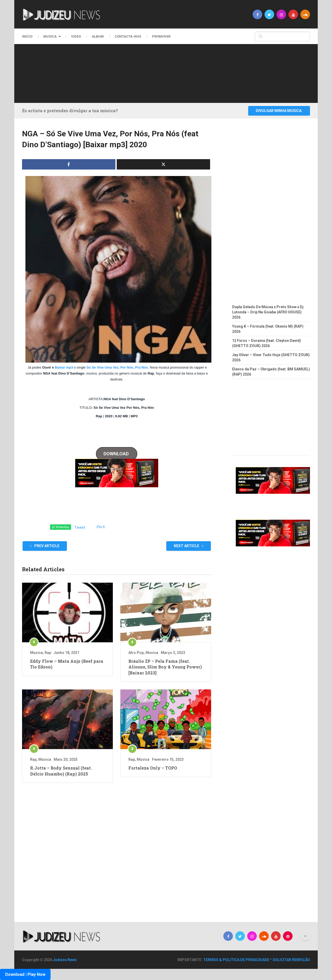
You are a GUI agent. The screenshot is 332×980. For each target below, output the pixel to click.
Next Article (189, 546)
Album (98, 36)
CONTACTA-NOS (128, 36)
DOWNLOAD (117, 454)
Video (76, 36)
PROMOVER (161, 36)
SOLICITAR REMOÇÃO (291, 960)
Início (27, 36)
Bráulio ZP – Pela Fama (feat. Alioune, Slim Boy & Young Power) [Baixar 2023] (165, 667)
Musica (50, 36)
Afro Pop (136, 653)
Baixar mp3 (64, 367)
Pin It (101, 527)
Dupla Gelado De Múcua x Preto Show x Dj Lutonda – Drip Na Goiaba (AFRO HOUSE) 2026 (268, 312)
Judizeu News (65, 960)
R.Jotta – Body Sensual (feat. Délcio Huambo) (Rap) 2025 (61, 771)
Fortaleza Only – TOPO (153, 768)
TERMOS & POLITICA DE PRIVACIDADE (236, 960)
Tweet (80, 527)
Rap (48, 653)
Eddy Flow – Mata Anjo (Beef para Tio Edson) (67, 664)
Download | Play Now (25, 974)
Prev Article (45, 546)
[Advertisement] (165, 73)
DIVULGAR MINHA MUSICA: (279, 111)
